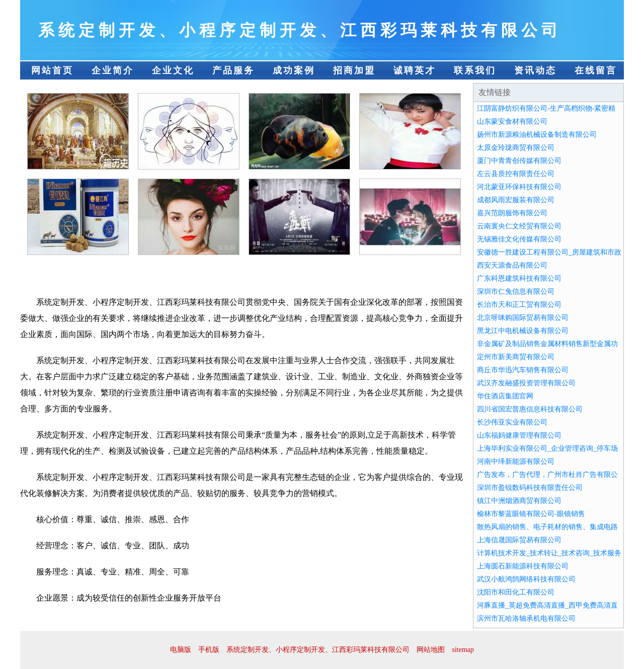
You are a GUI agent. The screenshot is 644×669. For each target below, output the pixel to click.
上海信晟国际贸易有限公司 (519, 540)
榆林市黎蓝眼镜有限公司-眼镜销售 (531, 514)
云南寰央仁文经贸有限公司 (519, 226)
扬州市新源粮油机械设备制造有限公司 (537, 135)
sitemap (463, 650)
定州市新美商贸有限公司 (516, 357)
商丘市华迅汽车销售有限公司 (523, 370)
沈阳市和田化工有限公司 (516, 592)
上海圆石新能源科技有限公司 (523, 566)
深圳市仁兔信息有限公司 (516, 291)
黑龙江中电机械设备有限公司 (523, 331)
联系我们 (475, 70)
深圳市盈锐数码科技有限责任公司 (530, 488)
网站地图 (431, 650)
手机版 (209, 650)
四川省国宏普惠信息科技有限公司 (530, 409)
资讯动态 (535, 70)
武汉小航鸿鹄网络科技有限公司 (526, 579)
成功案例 (294, 70)
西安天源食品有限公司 (512, 265)
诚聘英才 (415, 70)
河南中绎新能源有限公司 (516, 462)
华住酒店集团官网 (505, 396)
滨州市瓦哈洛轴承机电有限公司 (526, 618)
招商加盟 (354, 70)
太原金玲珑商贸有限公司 (516, 148)
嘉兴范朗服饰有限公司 (512, 213)
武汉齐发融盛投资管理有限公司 (526, 383)
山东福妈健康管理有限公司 (519, 435)
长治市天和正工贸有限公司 (519, 305)
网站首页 (52, 70)
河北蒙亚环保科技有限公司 (519, 187)
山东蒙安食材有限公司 (512, 121)
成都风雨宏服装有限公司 (516, 200)
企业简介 (113, 70)
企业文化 (173, 70)
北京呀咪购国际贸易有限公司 (523, 318)
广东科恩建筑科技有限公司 (519, 278)
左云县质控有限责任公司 (516, 174)
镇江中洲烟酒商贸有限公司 (519, 501)
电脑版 (181, 650)
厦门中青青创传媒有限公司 (519, 161)
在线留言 (596, 70)
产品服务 (233, 70)
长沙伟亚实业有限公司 (512, 422)
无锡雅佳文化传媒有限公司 (519, 239)
